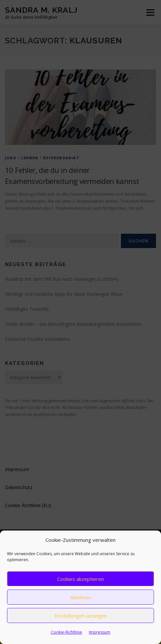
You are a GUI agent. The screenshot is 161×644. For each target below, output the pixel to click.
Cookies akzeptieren (80, 579)
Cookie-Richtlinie (66, 632)
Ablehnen (81, 597)
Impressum (100, 632)
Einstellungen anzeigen (81, 616)
